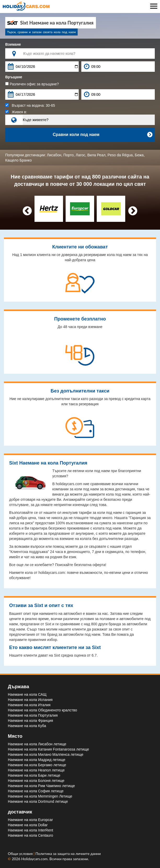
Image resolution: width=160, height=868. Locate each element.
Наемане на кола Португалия (33, 715)
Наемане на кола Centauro (30, 835)
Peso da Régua (120, 155)
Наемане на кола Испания (30, 700)
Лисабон (54, 155)
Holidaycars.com (34, 859)
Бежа (139, 155)
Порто (68, 155)
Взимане (13, 44)
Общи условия (21, 854)
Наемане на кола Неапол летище (36, 770)
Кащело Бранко (18, 160)
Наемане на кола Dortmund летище (38, 801)
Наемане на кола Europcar (30, 820)
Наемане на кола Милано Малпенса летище (46, 754)
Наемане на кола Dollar (28, 825)
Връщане (14, 77)
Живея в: (16, 112)
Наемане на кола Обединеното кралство (42, 710)
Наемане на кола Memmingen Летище (40, 796)
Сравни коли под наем (102, 135)
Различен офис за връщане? (32, 84)
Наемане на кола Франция (30, 721)
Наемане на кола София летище (36, 791)
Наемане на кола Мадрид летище (37, 760)
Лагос (81, 155)
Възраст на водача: (30, 105)
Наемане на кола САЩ (27, 694)
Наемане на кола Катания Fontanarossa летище (48, 749)
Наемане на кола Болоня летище (36, 781)
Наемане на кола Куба (27, 726)
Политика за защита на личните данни (68, 854)
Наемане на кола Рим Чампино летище (41, 786)
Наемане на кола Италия (29, 705)
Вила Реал (96, 155)
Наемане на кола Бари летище (34, 775)
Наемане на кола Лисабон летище (37, 744)
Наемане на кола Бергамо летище (37, 765)
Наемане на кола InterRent (30, 830)
